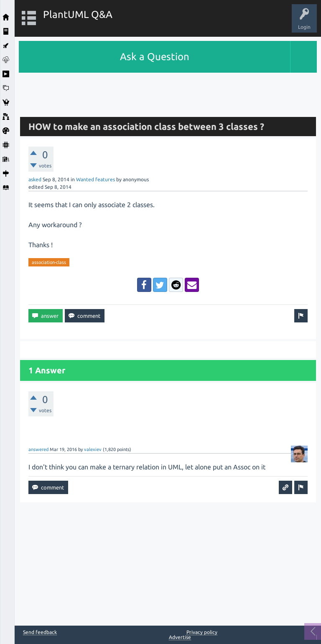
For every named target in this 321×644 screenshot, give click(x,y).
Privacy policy (202, 632)
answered (38, 449)
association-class (49, 262)
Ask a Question (155, 57)
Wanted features (96, 179)
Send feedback (40, 632)
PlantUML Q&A (78, 14)
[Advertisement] (168, 91)
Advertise (180, 637)
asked (35, 179)
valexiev (93, 449)
